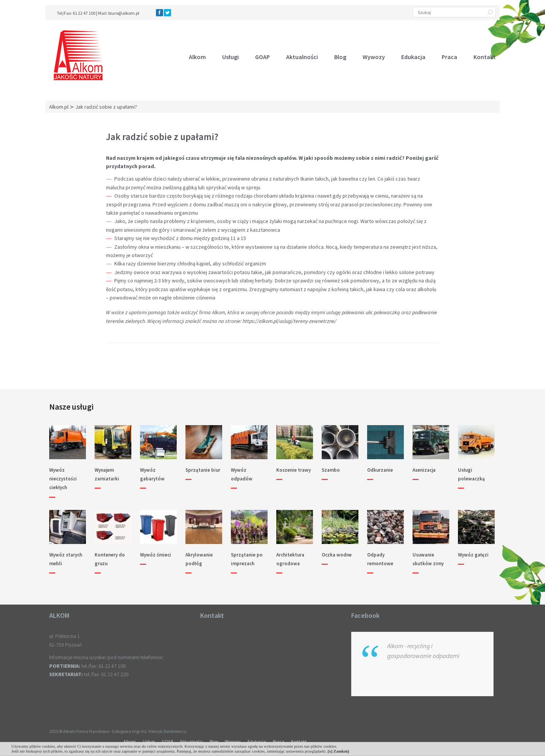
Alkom (197, 57)
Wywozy (374, 57)
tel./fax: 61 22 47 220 (106, 674)
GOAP (262, 57)
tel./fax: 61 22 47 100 (104, 666)
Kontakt (485, 57)
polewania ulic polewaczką (371, 312)
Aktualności (302, 57)
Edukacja (413, 57)
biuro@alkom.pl (124, 13)
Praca (449, 57)
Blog (340, 57)
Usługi (230, 57)
